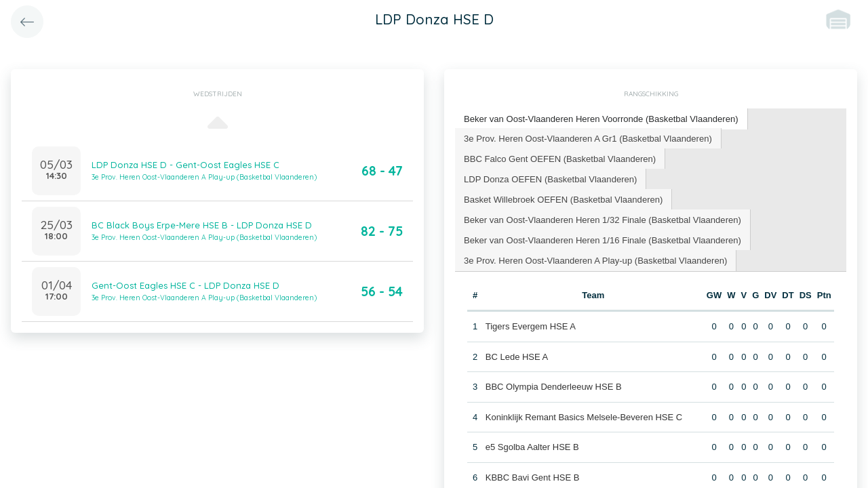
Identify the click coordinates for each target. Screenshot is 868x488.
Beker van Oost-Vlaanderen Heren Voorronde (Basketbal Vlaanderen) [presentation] (600, 118)
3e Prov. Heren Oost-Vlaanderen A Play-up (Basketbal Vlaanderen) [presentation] (595, 259)
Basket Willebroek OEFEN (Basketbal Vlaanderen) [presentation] (563, 198)
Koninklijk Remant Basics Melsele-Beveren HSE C (584, 416)
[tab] (601, 119)
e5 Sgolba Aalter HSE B (532, 446)
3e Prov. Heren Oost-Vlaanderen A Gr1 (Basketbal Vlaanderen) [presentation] (587, 137)
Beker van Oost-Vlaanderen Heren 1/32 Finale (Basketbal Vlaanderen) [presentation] (602, 219)
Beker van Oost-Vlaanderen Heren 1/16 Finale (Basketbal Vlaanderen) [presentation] (602, 239)
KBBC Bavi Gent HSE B (533, 476)
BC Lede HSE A (517, 355)
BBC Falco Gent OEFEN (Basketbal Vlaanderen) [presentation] (559, 158)
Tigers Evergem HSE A (531, 326)
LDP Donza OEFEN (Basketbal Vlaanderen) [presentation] (550, 178)
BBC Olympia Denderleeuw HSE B (554, 386)
